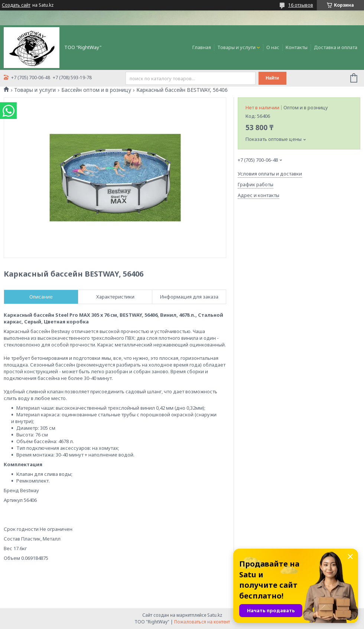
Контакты (297, 47)
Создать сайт (16, 5)
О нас (273, 47)
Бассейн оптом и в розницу (96, 90)
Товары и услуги (236, 47)
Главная (202, 47)
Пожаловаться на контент (202, 622)
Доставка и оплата (336, 47)
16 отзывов (301, 5)
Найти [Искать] (272, 78)
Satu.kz (215, 615)
